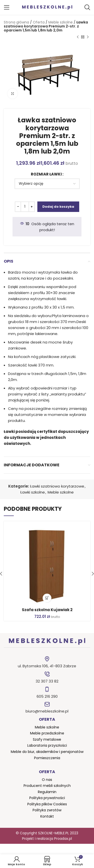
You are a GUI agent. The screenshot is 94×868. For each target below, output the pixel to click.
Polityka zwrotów (47, 810)
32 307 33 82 (47, 681)
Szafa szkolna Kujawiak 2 (47, 610)
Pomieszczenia (47, 758)
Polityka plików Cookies (47, 804)
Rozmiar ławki (46, 174)
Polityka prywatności (47, 798)
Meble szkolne (61, 22)
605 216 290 (47, 696)
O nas (47, 780)
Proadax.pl (63, 839)
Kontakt (47, 816)
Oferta (39, 22)
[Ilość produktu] (25, 207)
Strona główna (16, 22)
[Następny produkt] (88, 37)
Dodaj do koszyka (58, 207)
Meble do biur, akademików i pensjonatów (47, 752)
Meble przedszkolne (47, 733)
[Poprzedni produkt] (78, 37)
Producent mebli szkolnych (47, 786)
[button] (47, 598)
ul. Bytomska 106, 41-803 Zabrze (47, 666)
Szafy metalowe (47, 739)
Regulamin (47, 792)
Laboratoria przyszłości (47, 745)
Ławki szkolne (33, 492)
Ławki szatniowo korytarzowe (57, 486)
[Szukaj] (87, 7)
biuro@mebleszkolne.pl (47, 711)
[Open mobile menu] (7, 7)
